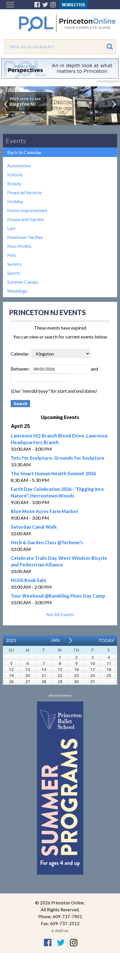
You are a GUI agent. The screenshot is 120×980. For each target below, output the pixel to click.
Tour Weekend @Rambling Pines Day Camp (58, 596)
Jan (55, 640)
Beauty (14, 183)
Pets (12, 255)
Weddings (17, 291)
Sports (14, 273)
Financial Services (25, 192)
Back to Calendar (24, 152)
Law (11, 228)
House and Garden (26, 219)
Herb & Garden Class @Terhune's (47, 542)
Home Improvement (27, 210)
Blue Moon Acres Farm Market (45, 511)
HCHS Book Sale (28, 580)
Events (16, 141)
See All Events (60, 614)
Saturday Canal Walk (34, 527)
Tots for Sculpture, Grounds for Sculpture (58, 458)
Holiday (15, 201)
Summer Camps (23, 282)
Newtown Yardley (25, 237)
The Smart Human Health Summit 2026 (53, 473)
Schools (15, 174)
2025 (11, 640)
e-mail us (60, 930)
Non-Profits (19, 246)
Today (106, 640)
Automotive (19, 165)
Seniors (14, 264)
